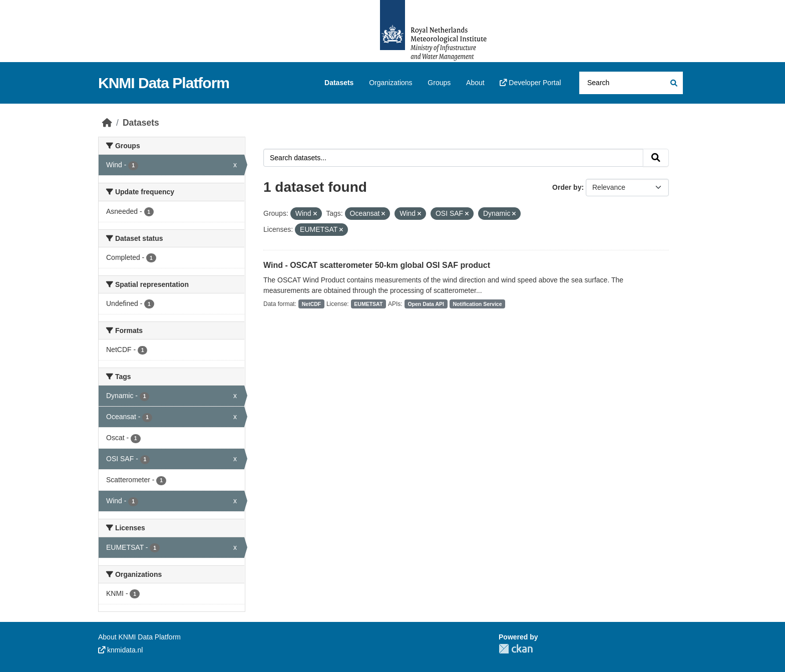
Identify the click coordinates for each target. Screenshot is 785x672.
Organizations (390, 83)
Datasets (339, 83)
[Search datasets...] (631, 83)
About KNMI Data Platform (139, 637)
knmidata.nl (120, 650)
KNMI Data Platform (164, 83)
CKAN (516, 649)
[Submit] (673, 83)
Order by (567, 187)
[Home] (107, 123)
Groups (439, 83)
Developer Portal (530, 83)
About (475, 83)
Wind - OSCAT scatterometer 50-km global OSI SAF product (377, 265)
